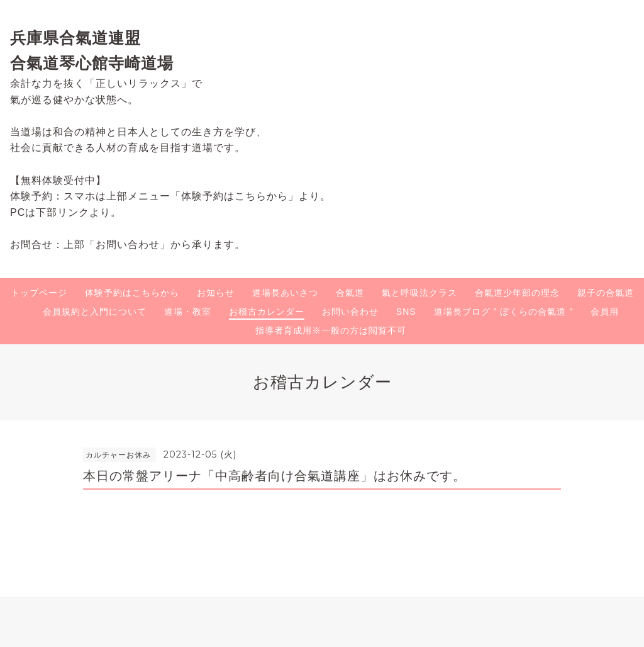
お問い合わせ (350, 312)
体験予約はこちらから (132, 293)
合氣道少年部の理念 (517, 293)
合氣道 (350, 293)
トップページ (39, 293)
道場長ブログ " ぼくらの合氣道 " (504, 312)
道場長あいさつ (285, 293)
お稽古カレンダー (267, 312)
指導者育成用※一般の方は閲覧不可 (331, 330)
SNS (406, 312)
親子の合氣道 (606, 293)
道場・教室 (188, 312)
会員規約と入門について (95, 312)
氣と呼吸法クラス (419, 293)
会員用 (605, 312)
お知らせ (216, 293)
